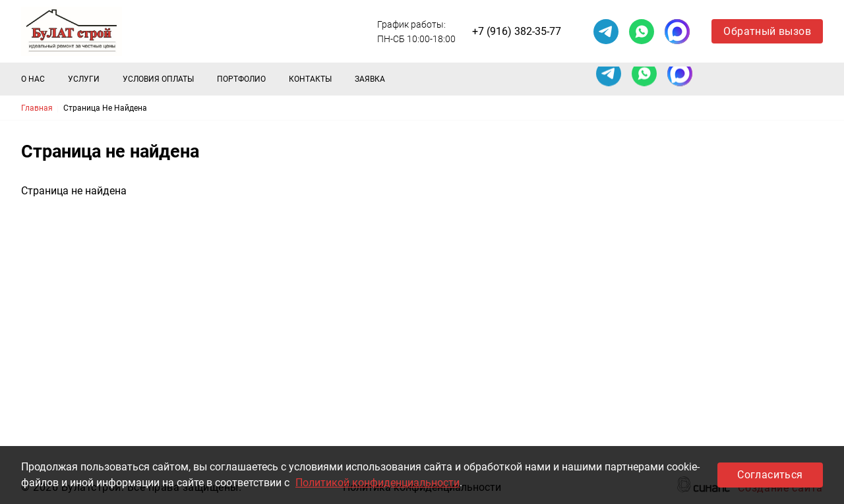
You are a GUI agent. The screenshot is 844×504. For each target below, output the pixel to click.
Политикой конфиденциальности (377, 483)
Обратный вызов (767, 31)
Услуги (84, 79)
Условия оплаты (158, 79)
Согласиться (770, 475)
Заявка (370, 79)
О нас (33, 79)
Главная (37, 108)
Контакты (310, 79)
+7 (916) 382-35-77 (517, 31)
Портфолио (241, 79)
